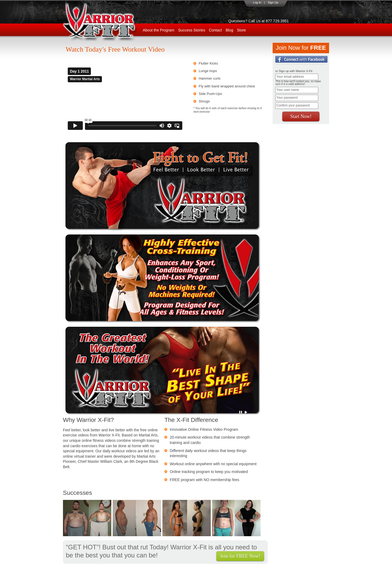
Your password (287, 98)
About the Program (159, 30)
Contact (215, 30)
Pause (241, 412)
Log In (257, 2)
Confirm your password (293, 105)
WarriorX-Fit (106, 22)
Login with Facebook (301, 59)
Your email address (290, 77)
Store (241, 30)
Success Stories (192, 30)
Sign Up (273, 2)
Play (246, 412)
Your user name (288, 90)
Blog (229, 30)
